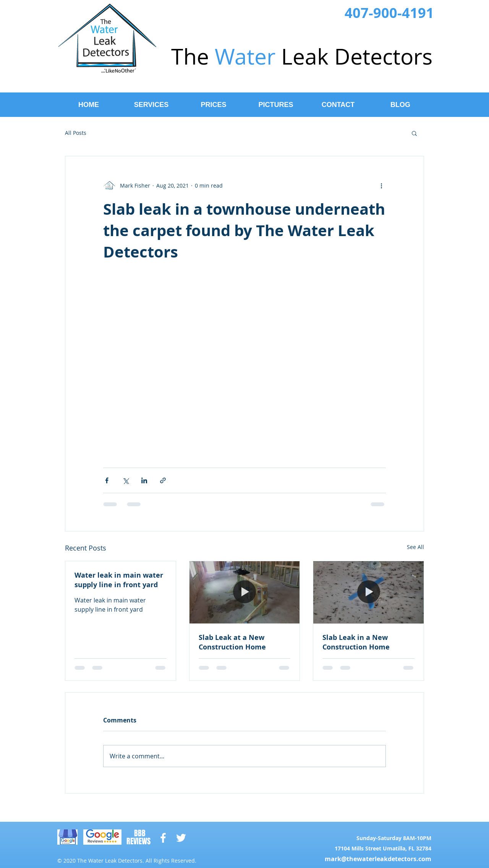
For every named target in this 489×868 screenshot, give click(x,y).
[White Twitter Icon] (181, 838)
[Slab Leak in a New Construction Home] (368, 592)
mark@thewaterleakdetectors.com (378, 859)
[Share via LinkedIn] (144, 480)
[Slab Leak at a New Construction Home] (245, 592)
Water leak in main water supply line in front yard (119, 580)
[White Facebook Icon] (163, 838)
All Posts (76, 133)
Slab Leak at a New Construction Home (232, 642)
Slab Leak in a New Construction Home (356, 642)
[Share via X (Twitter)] (125, 480)
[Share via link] (163, 480)
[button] (414, 133)
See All (415, 547)
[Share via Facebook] (107, 480)
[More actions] (381, 185)
